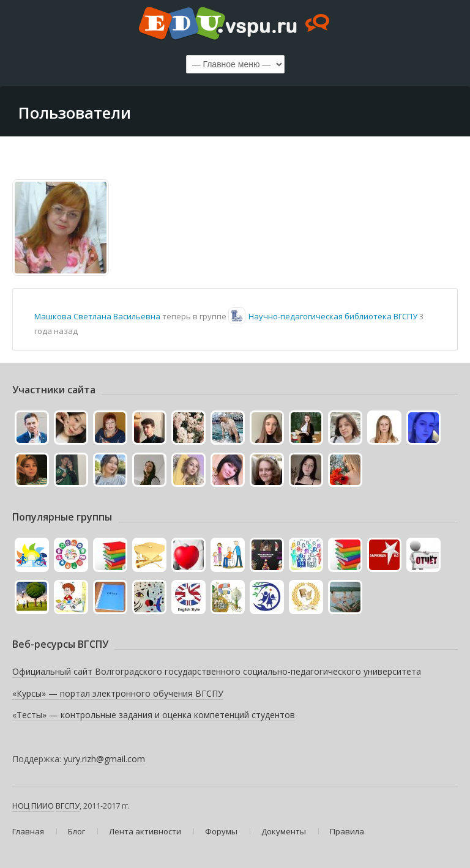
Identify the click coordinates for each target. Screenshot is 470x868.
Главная (28, 831)
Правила (347, 831)
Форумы (221, 831)
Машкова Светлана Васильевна (97, 316)
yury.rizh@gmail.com (104, 759)
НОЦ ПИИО (33, 806)
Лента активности (145, 831)
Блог (76, 831)
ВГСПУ (68, 806)
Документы (284, 831)
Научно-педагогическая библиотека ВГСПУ (333, 316)
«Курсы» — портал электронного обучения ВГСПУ (118, 693)
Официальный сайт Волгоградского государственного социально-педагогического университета (217, 671)
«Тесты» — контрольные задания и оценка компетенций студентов (154, 715)
